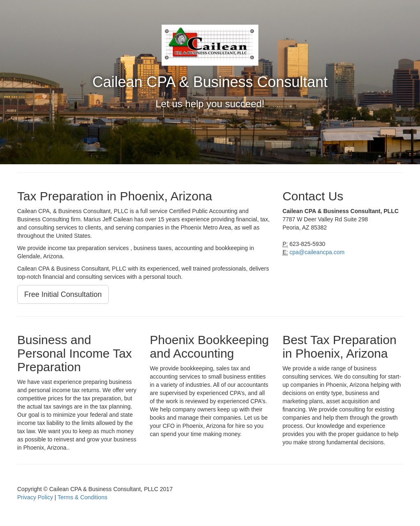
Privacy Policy (35, 497)
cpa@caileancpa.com (317, 252)
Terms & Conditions (82, 497)
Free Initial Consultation (63, 294)
